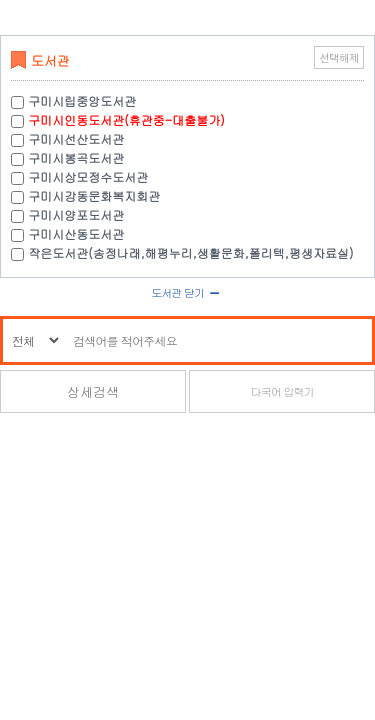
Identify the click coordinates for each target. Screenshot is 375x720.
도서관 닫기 (187, 292)
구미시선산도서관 (76, 138)
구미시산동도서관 (76, 233)
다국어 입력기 (282, 391)
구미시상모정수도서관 (88, 176)
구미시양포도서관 (76, 214)
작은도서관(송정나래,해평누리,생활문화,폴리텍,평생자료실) (190, 252)
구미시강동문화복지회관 (94, 195)
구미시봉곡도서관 (76, 157)
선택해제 (339, 57)
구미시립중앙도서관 (82, 100)
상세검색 (93, 391)
